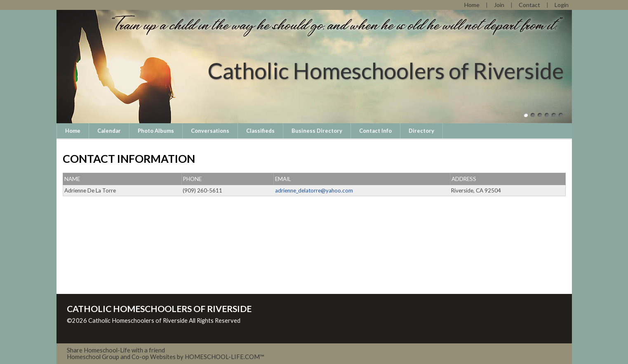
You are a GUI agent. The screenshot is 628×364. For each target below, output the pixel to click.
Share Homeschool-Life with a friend (116, 350)
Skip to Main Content (101, 327)
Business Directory (317, 131)
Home (73, 131)
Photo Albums (156, 131)
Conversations (210, 131)
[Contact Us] (529, 5)
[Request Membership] (499, 5)
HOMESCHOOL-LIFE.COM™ (225, 357)
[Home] (472, 5)
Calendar (109, 131)
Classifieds (260, 131)
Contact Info (375, 131)
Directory (421, 131)
